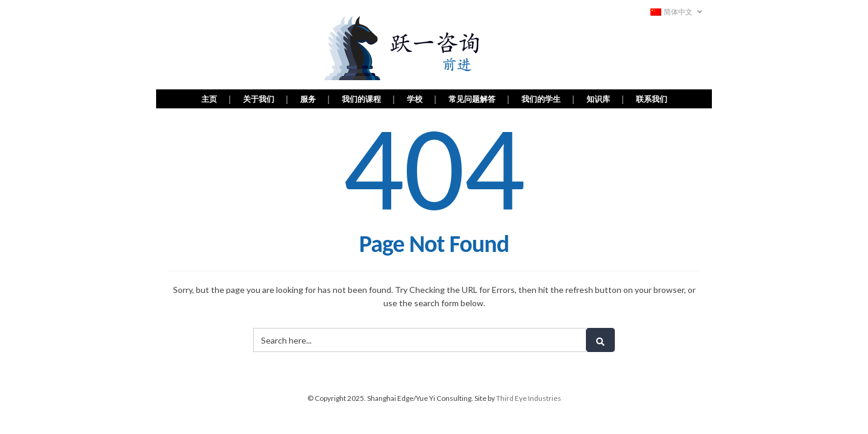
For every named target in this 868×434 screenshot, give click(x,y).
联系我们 (652, 99)
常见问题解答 (472, 99)
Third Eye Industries (529, 398)
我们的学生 (541, 99)
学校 (415, 99)
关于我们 (259, 99)
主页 (209, 99)
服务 (308, 99)
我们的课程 (361, 99)
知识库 (598, 99)
